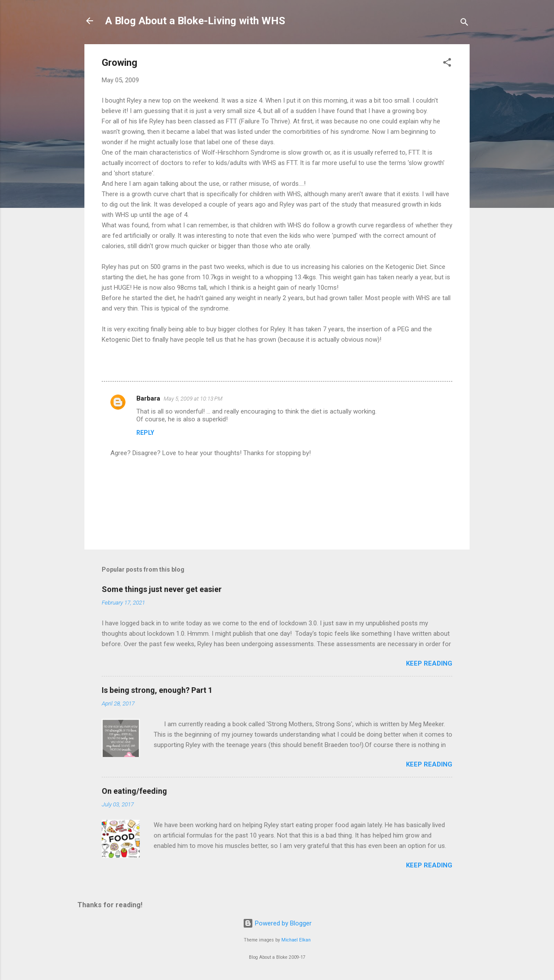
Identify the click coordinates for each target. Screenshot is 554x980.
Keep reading (429, 663)
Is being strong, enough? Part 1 (157, 690)
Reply (145, 433)
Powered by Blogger (277, 923)
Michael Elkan (296, 940)
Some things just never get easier (162, 589)
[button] (447, 64)
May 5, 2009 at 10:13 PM (193, 399)
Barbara (148, 398)
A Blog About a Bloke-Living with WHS (195, 21)
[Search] (464, 24)
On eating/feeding (134, 791)
